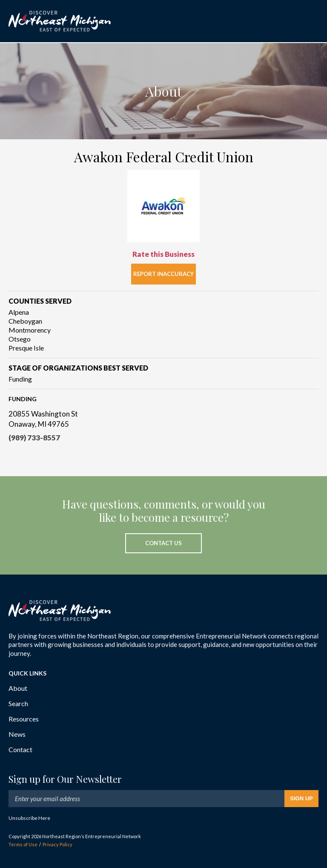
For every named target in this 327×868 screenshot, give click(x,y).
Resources (24, 719)
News (17, 734)
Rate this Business (163, 254)
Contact (20, 749)
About (18, 688)
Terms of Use (23, 844)
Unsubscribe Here (29, 818)
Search (18, 703)
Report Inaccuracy (163, 274)
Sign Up (301, 798)
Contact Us (163, 543)
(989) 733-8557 (34, 438)
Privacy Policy (57, 844)
